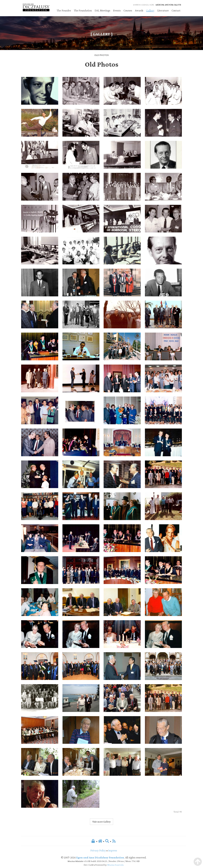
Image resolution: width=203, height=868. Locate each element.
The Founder (64, 10)
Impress (113, 850)
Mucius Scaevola (116, 865)
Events (117, 10)
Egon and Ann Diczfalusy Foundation (100, 857)
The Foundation (83, 10)
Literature (163, 10)
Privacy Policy (98, 850)
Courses (128, 10)
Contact (176, 10)
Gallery (150, 10)
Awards (139, 10)
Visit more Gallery (101, 822)
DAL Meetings (102, 10)
